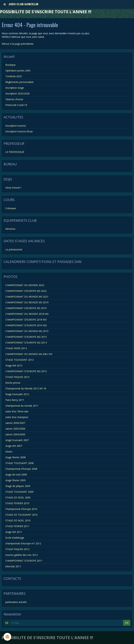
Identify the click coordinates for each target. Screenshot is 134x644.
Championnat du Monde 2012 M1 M (26, 388)
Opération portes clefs (18, 71)
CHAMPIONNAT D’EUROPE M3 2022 (26, 291)
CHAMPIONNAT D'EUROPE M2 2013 (26, 371)
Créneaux (11, 208)
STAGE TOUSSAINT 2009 (19, 492)
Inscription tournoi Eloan (19, 131)
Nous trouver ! (13, 188)
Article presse (13, 383)
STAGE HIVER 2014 (16, 348)
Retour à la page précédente (18, 44)
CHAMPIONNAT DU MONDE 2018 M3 (27, 314)
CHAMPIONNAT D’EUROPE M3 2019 (26, 308)
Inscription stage (15, 88)
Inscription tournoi (16, 126)
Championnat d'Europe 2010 (21, 509)
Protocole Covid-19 (16, 105)
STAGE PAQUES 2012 (17, 549)
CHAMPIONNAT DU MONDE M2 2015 (27, 331)
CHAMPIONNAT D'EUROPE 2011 (24, 561)
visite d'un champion (17, 417)
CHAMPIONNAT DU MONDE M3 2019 (27, 302)
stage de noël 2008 (16, 475)
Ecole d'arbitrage (15, 538)
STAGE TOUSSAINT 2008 (19, 463)
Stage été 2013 (14, 365)
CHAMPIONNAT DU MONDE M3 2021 (27, 297)
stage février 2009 (15, 480)
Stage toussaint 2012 (17, 394)
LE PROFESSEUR (15, 152)
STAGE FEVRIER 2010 (17, 503)
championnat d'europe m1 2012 (23, 543)
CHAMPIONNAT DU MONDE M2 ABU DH (29, 354)
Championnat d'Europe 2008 (21, 469)
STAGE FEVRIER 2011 (17, 526)
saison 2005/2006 (15, 429)
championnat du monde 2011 (22, 406)
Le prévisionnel (14, 249)
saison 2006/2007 (15, 423)
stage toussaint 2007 (17, 440)
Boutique (10, 65)
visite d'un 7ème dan (17, 411)
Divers (9, 452)
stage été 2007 (14, 446)
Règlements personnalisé (19, 82)
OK (127, 623)
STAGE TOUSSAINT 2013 (19, 360)
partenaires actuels (16, 602)
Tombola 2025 (14, 76)
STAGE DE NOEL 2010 (18, 520)
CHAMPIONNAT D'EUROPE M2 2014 (26, 343)
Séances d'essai (14, 99)
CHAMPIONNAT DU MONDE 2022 (25, 285)
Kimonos (10, 229)
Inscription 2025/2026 (17, 93)
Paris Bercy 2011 (15, 400)
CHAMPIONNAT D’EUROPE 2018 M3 (26, 320)
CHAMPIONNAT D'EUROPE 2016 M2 (26, 325)
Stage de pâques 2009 (18, 486)
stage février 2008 (15, 457)
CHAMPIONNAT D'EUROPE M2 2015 (26, 337)
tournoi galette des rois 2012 (22, 555)
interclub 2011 (13, 566)
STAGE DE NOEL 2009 (18, 497)
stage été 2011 (14, 532)
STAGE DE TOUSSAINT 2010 (21, 515)
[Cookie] (7, 637)
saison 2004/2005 (15, 434)
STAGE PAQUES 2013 (17, 377)
